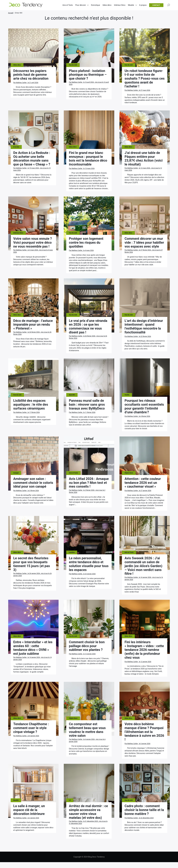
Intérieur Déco (120, 5)
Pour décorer (81, 5)
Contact (156, 5)
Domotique (96, 5)
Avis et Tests (68, 5)
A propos (143, 5)
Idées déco (107, 5)
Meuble (131, 5)
